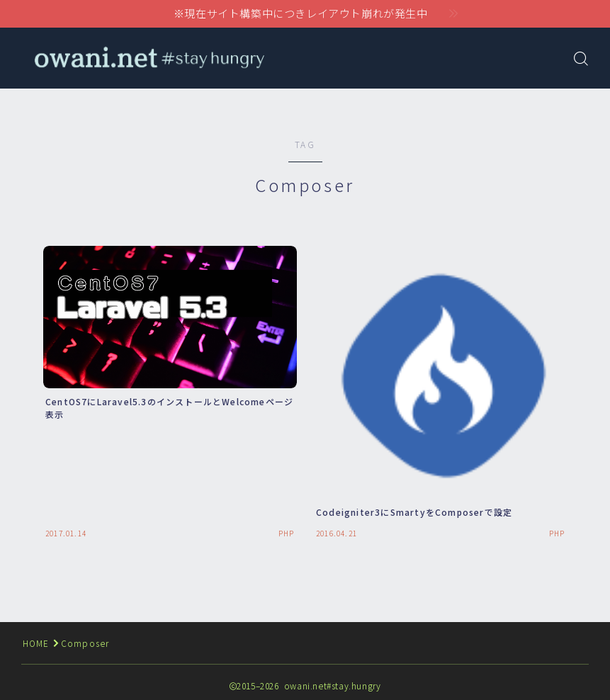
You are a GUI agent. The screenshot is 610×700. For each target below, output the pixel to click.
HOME (36, 643)
